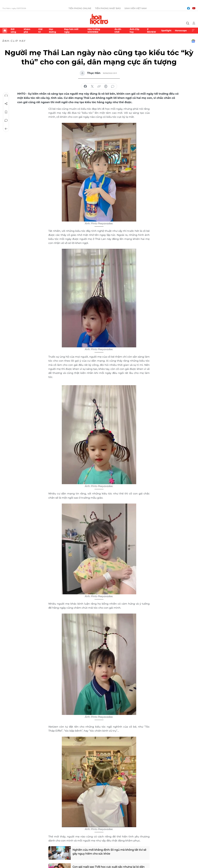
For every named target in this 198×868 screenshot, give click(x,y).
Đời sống (13, 31)
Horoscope (181, 31)
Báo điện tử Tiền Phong (99, 19)
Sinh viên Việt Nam (136, 8)
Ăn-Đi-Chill (118, 31)
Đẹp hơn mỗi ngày (71, 31)
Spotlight (166, 31)
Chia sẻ (6, 104)
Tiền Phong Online (80, 8)
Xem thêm (193, 31)
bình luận (113, 86)
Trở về (6, 129)
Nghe (6, 95)
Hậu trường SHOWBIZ (94, 31)
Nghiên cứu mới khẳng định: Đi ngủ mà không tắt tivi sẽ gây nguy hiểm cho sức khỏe (110, 852)
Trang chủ (5, 31)
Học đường (52, 31)
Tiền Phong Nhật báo (108, 8)
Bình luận (6, 120)
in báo (106, 86)
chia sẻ (85, 86)
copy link (99, 86)
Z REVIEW (152, 31)
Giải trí (40, 31)
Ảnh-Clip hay (134, 31)
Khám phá (27, 31)
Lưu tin (6, 112)
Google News (193, 41)
